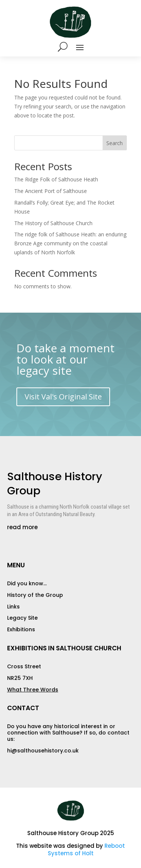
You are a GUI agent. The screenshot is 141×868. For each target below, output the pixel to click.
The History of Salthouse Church (53, 223)
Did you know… (27, 583)
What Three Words (33, 690)
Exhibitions (21, 629)
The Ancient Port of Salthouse (51, 191)
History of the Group (35, 595)
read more (22, 527)
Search (115, 143)
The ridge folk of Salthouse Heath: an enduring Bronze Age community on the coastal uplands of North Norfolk (70, 243)
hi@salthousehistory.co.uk (43, 751)
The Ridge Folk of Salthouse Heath (56, 179)
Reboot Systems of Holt (87, 849)
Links (13, 607)
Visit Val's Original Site (63, 397)
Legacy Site (22, 618)
